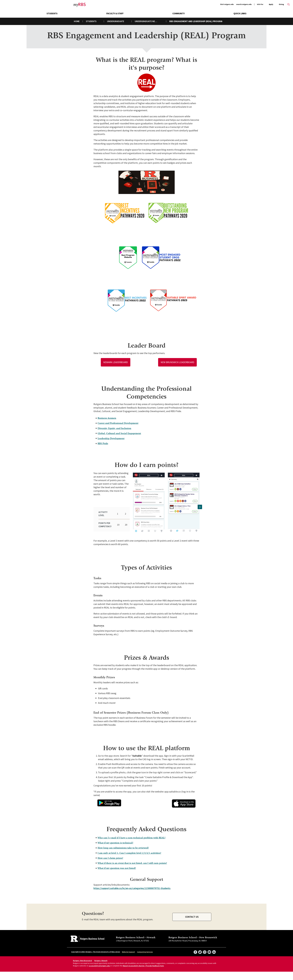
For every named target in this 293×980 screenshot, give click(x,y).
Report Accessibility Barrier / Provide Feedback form (143, 964)
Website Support (128, 950)
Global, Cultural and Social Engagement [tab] (119, 434)
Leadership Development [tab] (111, 440)
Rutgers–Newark (101, 959)
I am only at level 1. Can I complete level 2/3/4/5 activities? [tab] (131, 850)
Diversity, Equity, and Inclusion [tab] (115, 429)
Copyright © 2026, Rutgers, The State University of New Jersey (96, 950)
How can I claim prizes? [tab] (110, 855)
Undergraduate (116, 21)
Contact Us (192, 915)
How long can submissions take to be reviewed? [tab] (124, 845)
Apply (271, 4)
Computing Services (145, 950)
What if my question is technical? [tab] (116, 839)
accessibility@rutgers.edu (99, 964)
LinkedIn (214, 949)
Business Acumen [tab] (107, 418)
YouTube (209, 949)
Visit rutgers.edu (227, 4)
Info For (260, 4)
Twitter (200, 949)
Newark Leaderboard (116, 362)
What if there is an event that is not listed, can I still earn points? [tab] (134, 861)
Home (77, 21)
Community (179, 13)
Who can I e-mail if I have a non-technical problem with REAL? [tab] (133, 834)
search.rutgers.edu (244, 4)
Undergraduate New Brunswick (148, 21)
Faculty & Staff (115, 13)
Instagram (204, 949)
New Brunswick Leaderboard (177, 362)
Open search (289, 4)
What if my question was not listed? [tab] (117, 866)
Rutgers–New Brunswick (82, 959)
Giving (281, 4)
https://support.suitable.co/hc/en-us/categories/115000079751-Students (133, 886)
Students (52, 13)
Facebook (195, 949)
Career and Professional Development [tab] (118, 424)
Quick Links (240, 13)
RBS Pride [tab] (102, 445)
